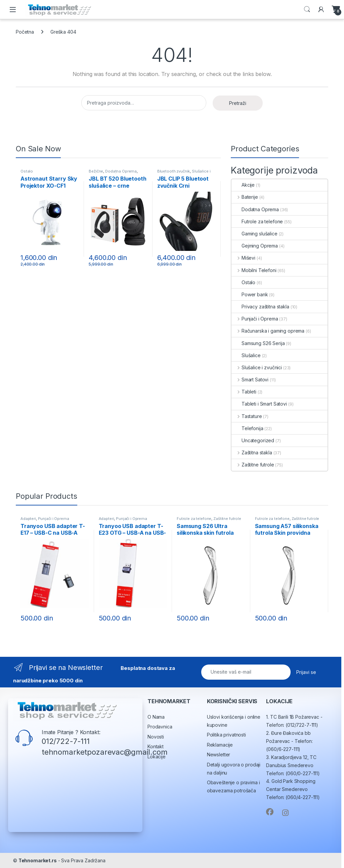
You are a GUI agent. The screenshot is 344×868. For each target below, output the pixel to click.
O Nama (156, 717)
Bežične (96, 171)
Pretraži (238, 103)
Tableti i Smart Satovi (259, 404)
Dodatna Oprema (121, 171)
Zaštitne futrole (253, 465)
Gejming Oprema (255, 246)
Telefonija (247, 428)
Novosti (156, 737)
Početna (25, 32)
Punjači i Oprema (255, 319)
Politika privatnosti (226, 735)
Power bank (250, 294)
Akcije (243, 185)
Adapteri (28, 519)
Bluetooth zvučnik (174, 171)
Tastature (247, 416)
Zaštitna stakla (252, 452)
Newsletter (219, 754)
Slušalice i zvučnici (257, 367)
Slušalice (246, 355)
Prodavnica (160, 727)
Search (307, 9)
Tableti (244, 392)
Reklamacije (220, 745)
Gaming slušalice (254, 234)
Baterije (245, 197)
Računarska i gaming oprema (268, 331)
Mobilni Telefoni (254, 270)
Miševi (243, 258)
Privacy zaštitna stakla (260, 307)
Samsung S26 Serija (258, 343)
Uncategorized (253, 440)
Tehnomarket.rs (38, 860)
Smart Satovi (250, 380)
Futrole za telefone (257, 221)
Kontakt (156, 746)
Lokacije (157, 757)
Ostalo (27, 171)
